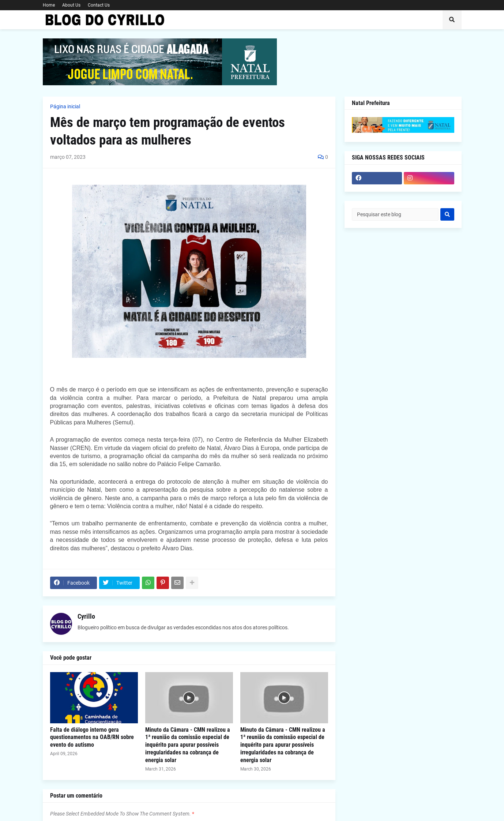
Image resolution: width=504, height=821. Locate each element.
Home (49, 5)
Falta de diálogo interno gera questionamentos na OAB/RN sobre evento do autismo (92, 737)
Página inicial (65, 106)
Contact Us (99, 5)
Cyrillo (86, 616)
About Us (71, 5)
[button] (452, 20)
